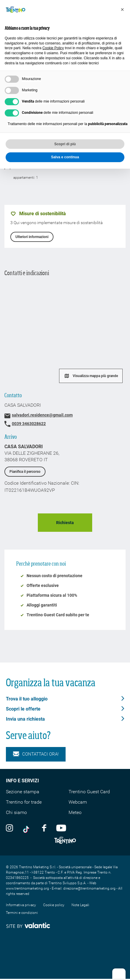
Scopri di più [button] (65, 144)
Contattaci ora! (36, 754)
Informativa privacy (21, 905)
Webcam (78, 802)
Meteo (75, 812)
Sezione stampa (23, 792)
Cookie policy (54, 905)
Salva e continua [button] (65, 157)
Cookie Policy (53, 48)
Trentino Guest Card (89, 792)
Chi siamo (16, 812)
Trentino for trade (24, 802)
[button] (122, 9)
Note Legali (80, 905)
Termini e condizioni (22, 913)
